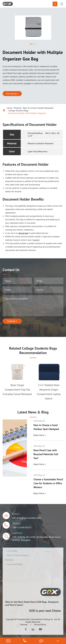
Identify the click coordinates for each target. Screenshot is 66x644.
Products (18, 108)
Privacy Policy (40, 624)
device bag (23, 233)
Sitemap (24, 624)
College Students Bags (19, 111)
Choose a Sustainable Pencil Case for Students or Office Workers (48, 483)
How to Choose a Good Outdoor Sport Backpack (46, 427)
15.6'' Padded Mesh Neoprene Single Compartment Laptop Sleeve (49, 392)
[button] (31, 44)
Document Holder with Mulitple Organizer (27, 113)
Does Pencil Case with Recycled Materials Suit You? (46, 454)
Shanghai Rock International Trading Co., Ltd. (37, 619)
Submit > (12, 321)
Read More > (40, 435)
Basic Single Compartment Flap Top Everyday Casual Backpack (17, 390)
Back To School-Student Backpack (38, 108)
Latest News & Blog (33, 412)
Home (10, 108)
